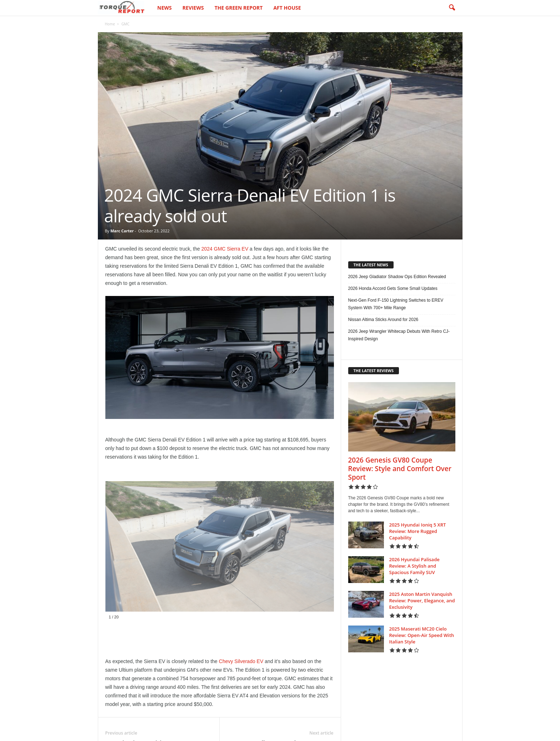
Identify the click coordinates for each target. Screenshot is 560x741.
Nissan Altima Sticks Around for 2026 (383, 320)
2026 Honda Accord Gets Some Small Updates (393, 288)
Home (110, 24)
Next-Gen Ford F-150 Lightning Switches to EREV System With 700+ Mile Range (396, 304)
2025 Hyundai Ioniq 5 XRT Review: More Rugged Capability (418, 531)
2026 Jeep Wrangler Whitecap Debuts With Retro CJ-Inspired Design (399, 335)
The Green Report (239, 8)
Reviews (193, 8)
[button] (452, 8)
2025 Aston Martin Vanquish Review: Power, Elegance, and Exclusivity (422, 601)
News (164, 8)
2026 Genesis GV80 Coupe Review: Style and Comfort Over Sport (400, 469)
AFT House (287, 8)
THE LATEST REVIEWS (374, 370)
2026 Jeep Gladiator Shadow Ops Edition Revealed (397, 277)
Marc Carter (122, 231)
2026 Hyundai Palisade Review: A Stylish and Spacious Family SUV (414, 566)
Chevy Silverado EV (241, 661)
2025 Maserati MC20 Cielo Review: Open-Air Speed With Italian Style (422, 635)
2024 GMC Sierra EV (225, 249)
